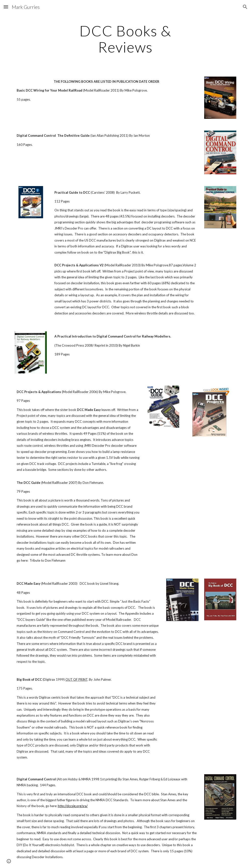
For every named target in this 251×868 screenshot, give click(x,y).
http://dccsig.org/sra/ (73, 806)
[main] (125, 39)
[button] (6, 7)
